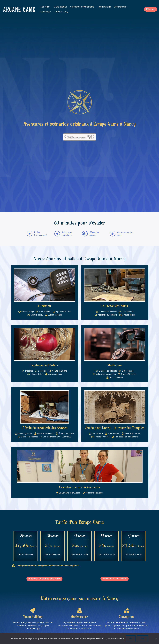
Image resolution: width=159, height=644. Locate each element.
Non (142, 639)
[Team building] (33, 613)
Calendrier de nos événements (79, 487)
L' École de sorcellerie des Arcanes (44, 428)
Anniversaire (121, 7)
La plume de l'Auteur (44, 365)
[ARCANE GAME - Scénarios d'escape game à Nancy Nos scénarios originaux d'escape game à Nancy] (19, 9)
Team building (33, 620)
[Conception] (126, 613)
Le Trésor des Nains (115, 306)
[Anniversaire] (79, 613)
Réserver (151, 9)
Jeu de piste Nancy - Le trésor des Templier (115, 428)
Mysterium (115, 365)
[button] (50, 7)
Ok (131, 639)
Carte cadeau (61, 7)
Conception (46, 12)
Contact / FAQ (62, 12)
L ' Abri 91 (44, 306)
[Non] (156, 639)
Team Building (105, 7)
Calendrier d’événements (83, 7)
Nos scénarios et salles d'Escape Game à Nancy (79, 259)
